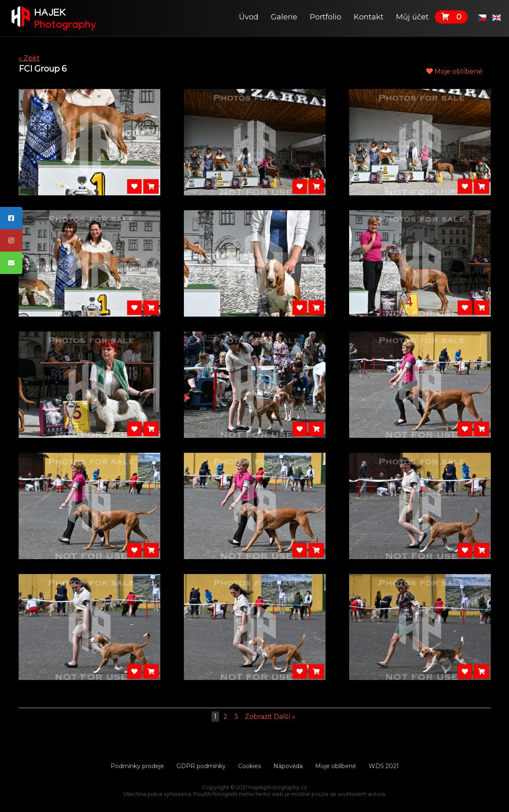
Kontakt (369, 17)
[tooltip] (11, 218)
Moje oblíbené (454, 71)
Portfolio (326, 17)
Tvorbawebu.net (254, 800)
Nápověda (288, 766)
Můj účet (412, 17)
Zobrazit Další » (270, 717)
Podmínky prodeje (137, 766)
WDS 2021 (384, 766)
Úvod (249, 17)
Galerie (284, 17)
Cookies (250, 766)
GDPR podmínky (201, 766)
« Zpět (29, 58)
